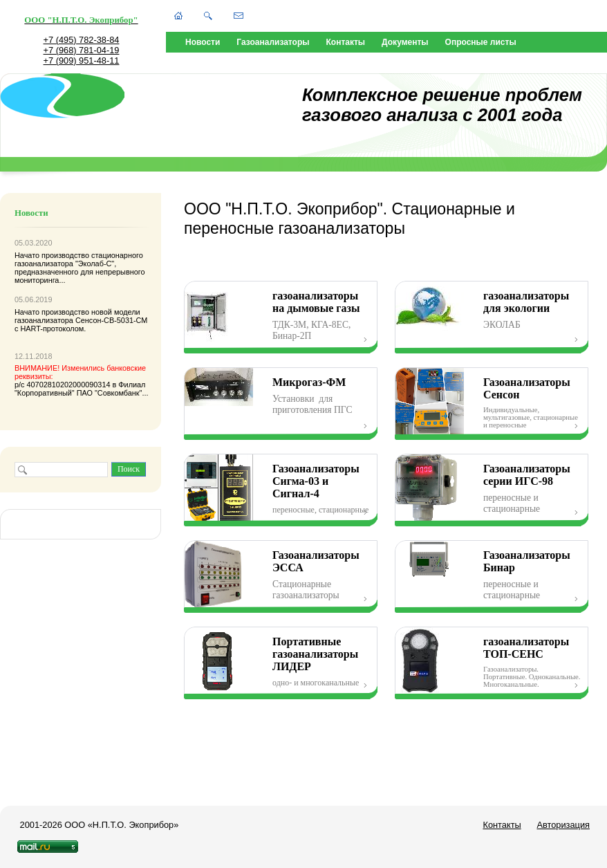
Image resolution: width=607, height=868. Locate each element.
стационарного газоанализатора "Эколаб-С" (79, 259)
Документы (405, 42)
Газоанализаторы (273, 42)
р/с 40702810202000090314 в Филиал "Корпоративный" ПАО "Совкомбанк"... (82, 380)
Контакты (346, 42)
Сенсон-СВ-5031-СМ (111, 320)
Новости (203, 42)
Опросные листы (481, 42)
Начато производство (53, 255)
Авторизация (563, 825)
